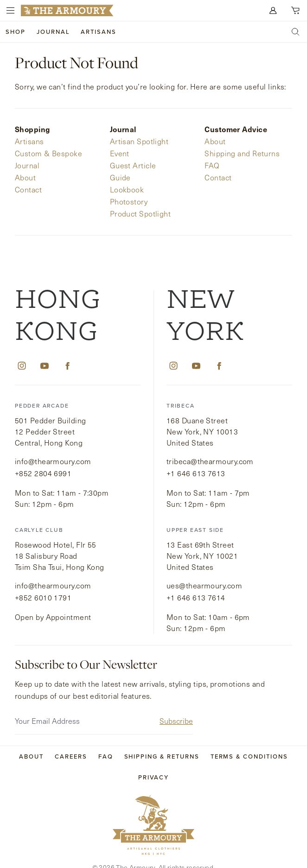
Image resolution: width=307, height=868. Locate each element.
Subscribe (176, 705)
